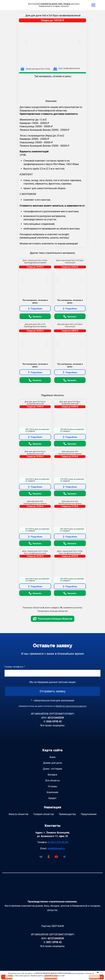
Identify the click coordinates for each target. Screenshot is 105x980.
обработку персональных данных (71, 706)
